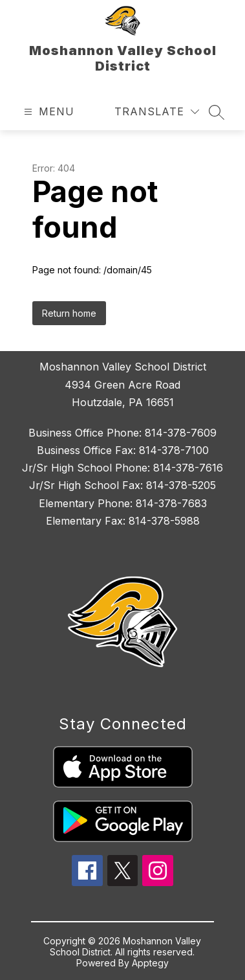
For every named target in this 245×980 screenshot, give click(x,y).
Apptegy (150, 963)
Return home (69, 313)
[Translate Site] (157, 112)
